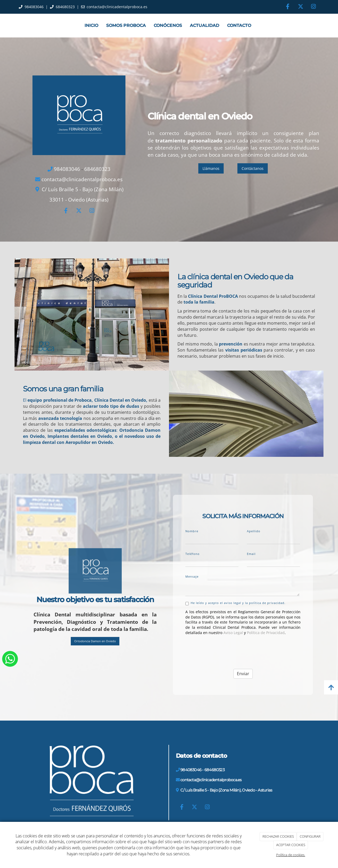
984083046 (34, 7)
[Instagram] (313, 7)
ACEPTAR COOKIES (291, 845)
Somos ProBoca (126, 25)
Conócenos (168, 25)
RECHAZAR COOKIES (278, 836)
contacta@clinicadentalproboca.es (117, 7)
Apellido (254, 531)
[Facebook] (288, 7)
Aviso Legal (233, 633)
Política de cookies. (291, 855)
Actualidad (205, 25)
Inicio (91, 25)
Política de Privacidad (266, 633)
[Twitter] (301, 7)
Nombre (192, 531)
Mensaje (192, 576)
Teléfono (193, 554)
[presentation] (226, 650)
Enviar (243, 674)
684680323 (65, 7)
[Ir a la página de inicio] (13, 26)
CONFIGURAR (310, 836)
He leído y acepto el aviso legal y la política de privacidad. (235, 603)
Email (251, 554)
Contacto (239, 25)
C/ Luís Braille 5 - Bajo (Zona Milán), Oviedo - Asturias (226, 790)
